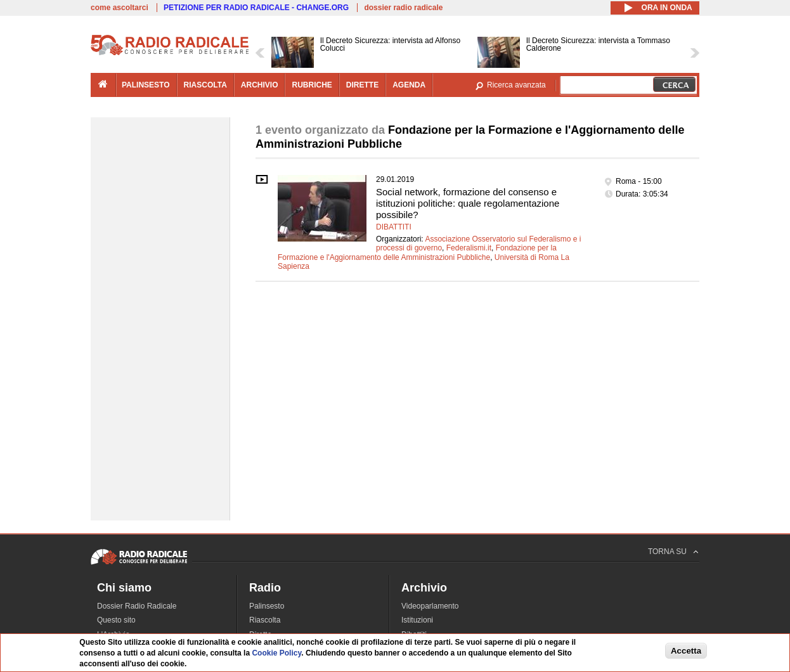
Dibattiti (394, 227)
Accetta (686, 651)
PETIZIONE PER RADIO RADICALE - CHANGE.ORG (256, 8)
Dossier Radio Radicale (137, 606)
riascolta (205, 85)
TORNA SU (667, 552)
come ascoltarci (120, 8)
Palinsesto (267, 606)
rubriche (312, 85)
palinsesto (146, 85)
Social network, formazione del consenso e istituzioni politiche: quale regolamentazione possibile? (468, 203)
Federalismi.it (469, 248)
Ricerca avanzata (516, 85)
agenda (409, 85)
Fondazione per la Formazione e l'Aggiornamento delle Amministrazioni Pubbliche (417, 252)
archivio (260, 85)
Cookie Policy (276, 653)
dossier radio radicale (403, 8)
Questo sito (116, 620)
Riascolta (265, 620)
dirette (362, 85)
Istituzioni (417, 620)
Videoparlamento (430, 606)
